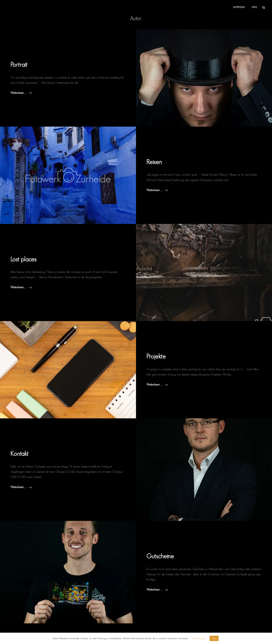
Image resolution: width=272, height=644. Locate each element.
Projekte (156, 356)
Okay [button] (214, 638)
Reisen (154, 162)
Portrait (19, 65)
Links (254, 7)
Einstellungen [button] (199, 638)
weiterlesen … (21, 92)
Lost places (23, 259)
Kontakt (19, 454)
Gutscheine (160, 556)
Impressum (239, 7)
